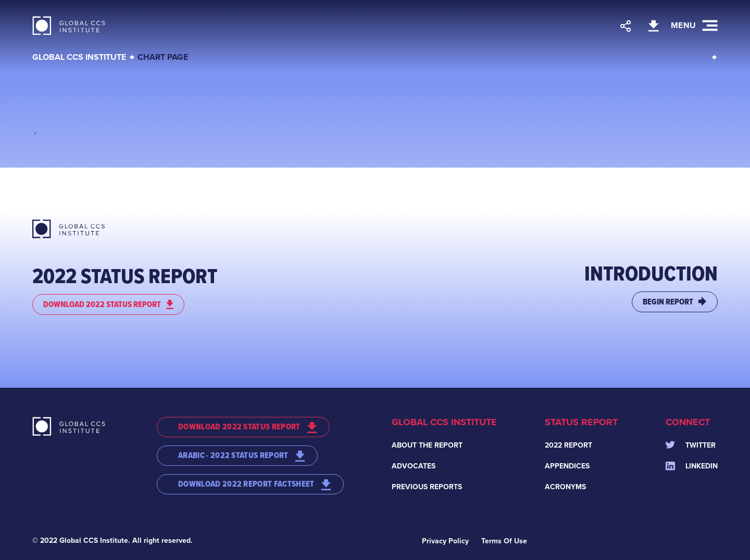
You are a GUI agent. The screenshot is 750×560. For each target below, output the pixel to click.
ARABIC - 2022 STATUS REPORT (241, 455)
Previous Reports (427, 487)
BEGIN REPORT (675, 302)
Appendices (567, 466)
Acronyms (565, 487)
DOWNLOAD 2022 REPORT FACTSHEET (254, 484)
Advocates (414, 466)
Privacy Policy (445, 541)
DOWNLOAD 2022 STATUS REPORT (108, 304)
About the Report (427, 445)
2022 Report (568, 445)
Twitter (691, 445)
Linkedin (692, 466)
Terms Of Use (504, 541)
